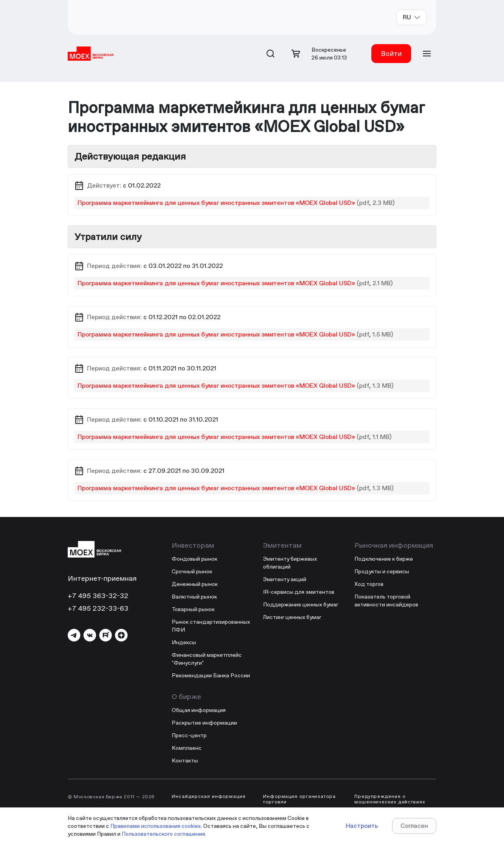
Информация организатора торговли (299, 799)
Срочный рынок (192, 571)
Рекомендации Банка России (211, 675)
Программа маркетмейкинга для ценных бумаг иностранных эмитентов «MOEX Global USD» (216, 203)
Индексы (184, 642)
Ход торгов (369, 584)
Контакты (185, 760)
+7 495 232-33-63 (98, 608)
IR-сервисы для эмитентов (299, 592)
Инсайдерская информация (209, 796)
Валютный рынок (194, 597)
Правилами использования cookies (156, 826)
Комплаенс (187, 748)
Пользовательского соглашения (163, 834)
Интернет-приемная (102, 578)
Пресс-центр (189, 735)
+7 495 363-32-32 (98, 596)
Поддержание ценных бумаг (301, 604)
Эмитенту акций (285, 579)
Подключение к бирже (384, 559)
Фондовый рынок (195, 559)
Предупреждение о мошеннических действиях (390, 799)
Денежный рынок (195, 584)
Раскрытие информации (204, 723)
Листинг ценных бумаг (292, 617)
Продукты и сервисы (382, 571)
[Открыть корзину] (296, 54)
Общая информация (199, 710)
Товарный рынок (193, 609)
